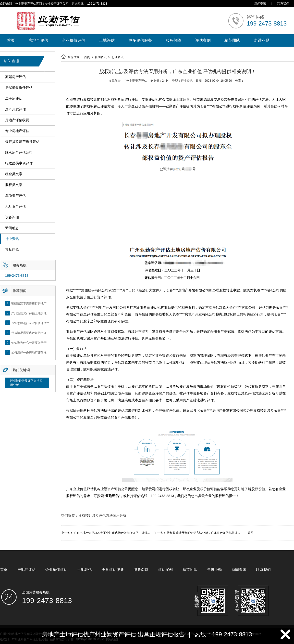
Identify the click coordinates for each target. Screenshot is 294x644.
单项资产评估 (15, 196)
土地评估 (107, 40)
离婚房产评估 (15, 77)
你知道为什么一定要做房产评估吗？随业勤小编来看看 (47, 342)
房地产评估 (38, 40)
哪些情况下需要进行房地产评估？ (33, 303)
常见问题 (12, 250)
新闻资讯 (260, 4)
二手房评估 (14, 99)
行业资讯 (12, 239)
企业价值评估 (73, 40)
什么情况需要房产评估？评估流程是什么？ (39, 333)
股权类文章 (14, 185)
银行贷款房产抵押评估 (22, 142)
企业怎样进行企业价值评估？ (30, 323)
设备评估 (12, 217)
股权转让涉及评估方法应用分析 (26, 383)
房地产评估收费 (17, 120)
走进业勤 (262, 40)
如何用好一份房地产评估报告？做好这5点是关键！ (44, 352)
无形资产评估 (15, 206)
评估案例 (203, 40)
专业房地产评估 (17, 131)
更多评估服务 (140, 40)
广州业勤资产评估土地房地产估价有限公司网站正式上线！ (49, 313)
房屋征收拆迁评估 (19, 88)
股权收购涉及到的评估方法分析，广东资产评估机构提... (203, 533)
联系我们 (283, 4)
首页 (11, 40)
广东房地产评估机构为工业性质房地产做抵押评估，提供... (112, 533)
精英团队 (232, 40)
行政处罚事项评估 (19, 163)
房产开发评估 (15, 109)
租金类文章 (14, 174)
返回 (250, 533)
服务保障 (173, 40)
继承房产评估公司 (19, 152)
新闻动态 (12, 228)
